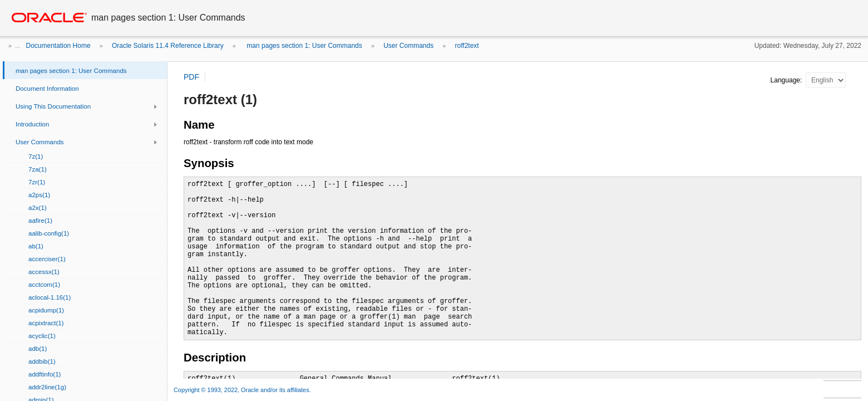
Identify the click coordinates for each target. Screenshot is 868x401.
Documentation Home (58, 46)
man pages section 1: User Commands (304, 46)
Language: (787, 80)
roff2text (467, 46)
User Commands (408, 46)
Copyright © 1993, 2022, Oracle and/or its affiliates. (243, 390)
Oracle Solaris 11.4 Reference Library (168, 46)
